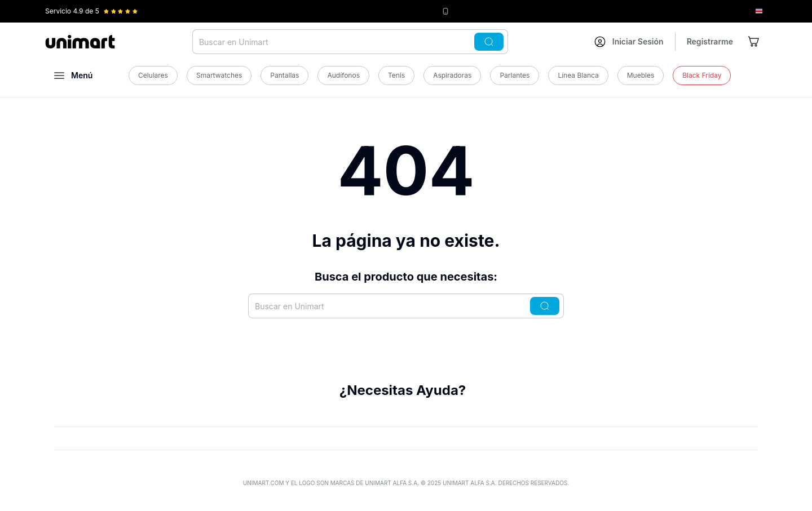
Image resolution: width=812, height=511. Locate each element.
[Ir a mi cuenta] (629, 42)
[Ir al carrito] (754, 42)
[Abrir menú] (73, 75)
